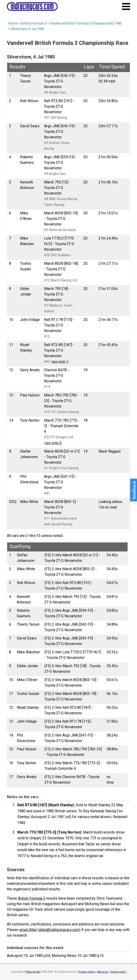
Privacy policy (87, 972)
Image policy (118, 972)
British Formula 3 (32, 898)
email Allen (28, 930)
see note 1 (60, 362)
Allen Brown (33, 972)
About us (103, 972)
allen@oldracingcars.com (59, 930)
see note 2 (53, 443)
